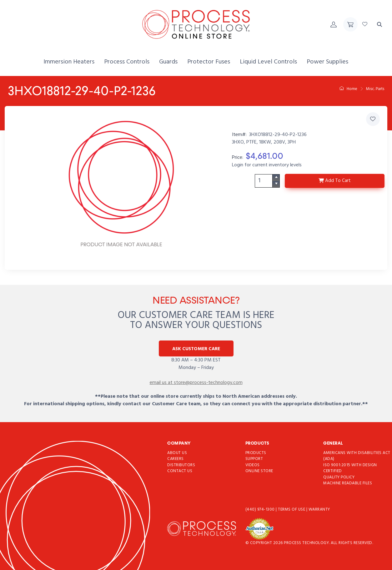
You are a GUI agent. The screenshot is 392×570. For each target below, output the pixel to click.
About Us (177, 453)
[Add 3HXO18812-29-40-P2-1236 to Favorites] (373, 119)
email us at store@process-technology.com (196, 383)
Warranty (319, 509)
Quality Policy (339, 477)
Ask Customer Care (196, 349)
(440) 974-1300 (261, 509)
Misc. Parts (375, 89)
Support (254, 459)
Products (256, 453)
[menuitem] (69, 62)
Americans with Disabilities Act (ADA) (357, 456)
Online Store (259, 471)
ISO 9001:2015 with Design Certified (350, 468)
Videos (253, 465)
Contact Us (180, 471)
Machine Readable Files (348, 484)
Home (348, 89)
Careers (176, 459)
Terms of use (292, 509)
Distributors (181, 465)
